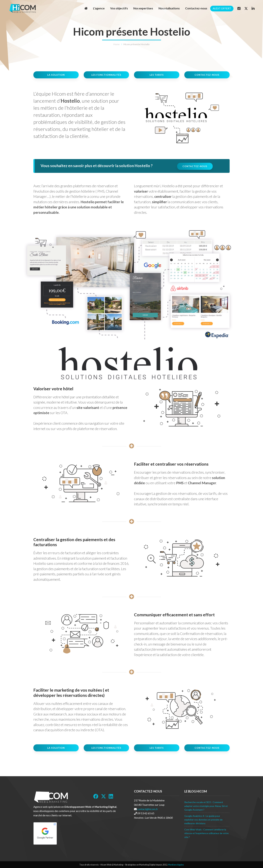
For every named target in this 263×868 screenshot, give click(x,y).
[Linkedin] (253, 8)
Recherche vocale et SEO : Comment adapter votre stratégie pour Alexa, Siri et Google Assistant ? (206, 806)
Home (116, 44)
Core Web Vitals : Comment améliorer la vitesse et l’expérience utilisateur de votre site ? (206, 833)
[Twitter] (246, 8)
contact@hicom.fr (148, 809)
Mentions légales (176, 865)
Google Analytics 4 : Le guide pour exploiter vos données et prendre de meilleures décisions (203, 820)
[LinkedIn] (111, 796)
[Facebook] (239, 8)
